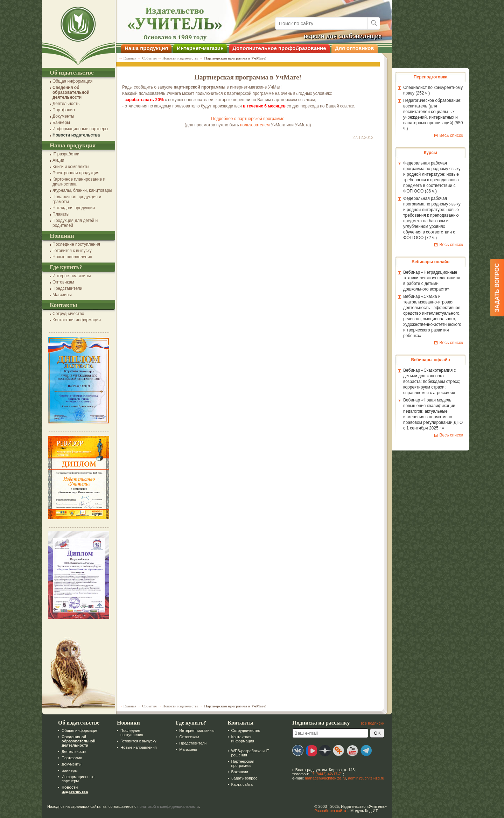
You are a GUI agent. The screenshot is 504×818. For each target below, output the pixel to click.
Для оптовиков (351, 48)
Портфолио (60, 110)
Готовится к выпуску (69, 251)
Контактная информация (73, 320)
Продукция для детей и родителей (72, 223)
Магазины (59, 295)
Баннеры (58, 123)
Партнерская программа (239, 763)
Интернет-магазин (197, 48)
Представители (64, 288)
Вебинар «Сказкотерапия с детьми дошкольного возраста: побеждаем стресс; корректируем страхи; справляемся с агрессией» (428, 382)
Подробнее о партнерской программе (244, 119)
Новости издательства (73, 135)
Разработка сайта (327, 811)
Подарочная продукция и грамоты (73, 199)
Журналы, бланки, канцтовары (79, 190)
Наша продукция (143, 48)
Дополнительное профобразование (276, 48)
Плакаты (57, 214)
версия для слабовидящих (339, 36)
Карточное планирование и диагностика (75, 182)
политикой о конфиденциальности (165, 806)
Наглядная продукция (70, 208)
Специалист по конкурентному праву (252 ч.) (429, 90)
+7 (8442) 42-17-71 (323, 774)
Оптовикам (60, 282)
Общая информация (69, 81)
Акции (55, 160)
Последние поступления (73, 244)
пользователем (251, 125)
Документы (60, 116)
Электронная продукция (72, 173)
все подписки (369, 723)
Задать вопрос (240, 778)
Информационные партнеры (77, 129)
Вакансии (236, 772)
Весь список (448, 135)
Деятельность (62, 104)
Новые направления (69, 257)
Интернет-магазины (68, 276)
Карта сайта (238, 784)
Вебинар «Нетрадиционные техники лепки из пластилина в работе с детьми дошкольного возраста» (428, 281)
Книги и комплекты (67, 167)
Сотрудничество (65, 314)
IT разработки (62, 154)
